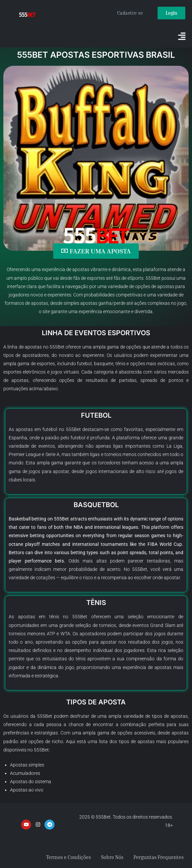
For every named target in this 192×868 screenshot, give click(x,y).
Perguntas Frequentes (159, 857)
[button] (182, 37)
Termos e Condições (69, 857)
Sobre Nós (112, 857)
